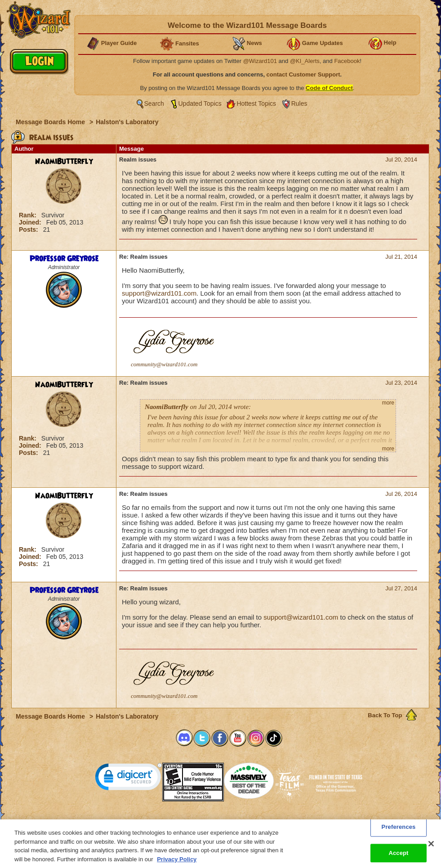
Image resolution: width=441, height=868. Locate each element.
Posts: (29, 229)
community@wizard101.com (164, 364)
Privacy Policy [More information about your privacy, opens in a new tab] (177, 864)
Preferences (308, 822)
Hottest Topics (256, 103)
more (388, 403)
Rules (299, 103)
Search (154, 103)
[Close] (431, 849)
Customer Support (218, 822)
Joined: (31, 222)
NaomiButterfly (64, 162)
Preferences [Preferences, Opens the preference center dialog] (399, 832)
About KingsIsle (268, 822)
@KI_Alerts (305, 61)
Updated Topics (200, 103)
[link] (129, 779)
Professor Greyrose (64, 259)
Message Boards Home (51, 122)
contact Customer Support (303, 74)
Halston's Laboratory (127, 122)
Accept (398, 858)
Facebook (347, 61)
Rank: (29, 215)
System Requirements (163, 822)
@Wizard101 (260, 61)
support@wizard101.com (159, 293)
